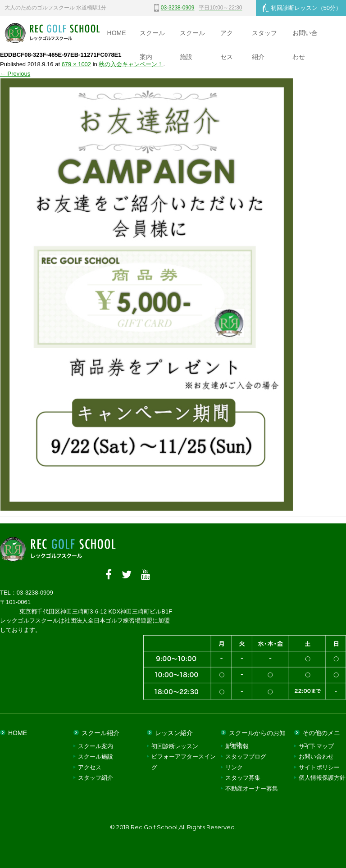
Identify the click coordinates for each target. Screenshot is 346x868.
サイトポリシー (319, 767)
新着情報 (237, 746)
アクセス (227, 37)
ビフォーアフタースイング (184, 762)
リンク (234, 767)
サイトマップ (316, 746)
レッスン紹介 (174, 733)
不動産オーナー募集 (252, 788)
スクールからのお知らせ (257, 735)
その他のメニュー (321, 735)
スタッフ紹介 (264, 37)
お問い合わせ (305, 37)
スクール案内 (152, 37)
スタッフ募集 (243, 778)
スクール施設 (192, 37)
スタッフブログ (246, 757)
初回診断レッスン (302, 8)
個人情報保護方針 (322, 778)
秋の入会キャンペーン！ (131, 64)
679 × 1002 (76, 64)
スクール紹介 (100, 733)
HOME (117, 33)
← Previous (15, 74)
